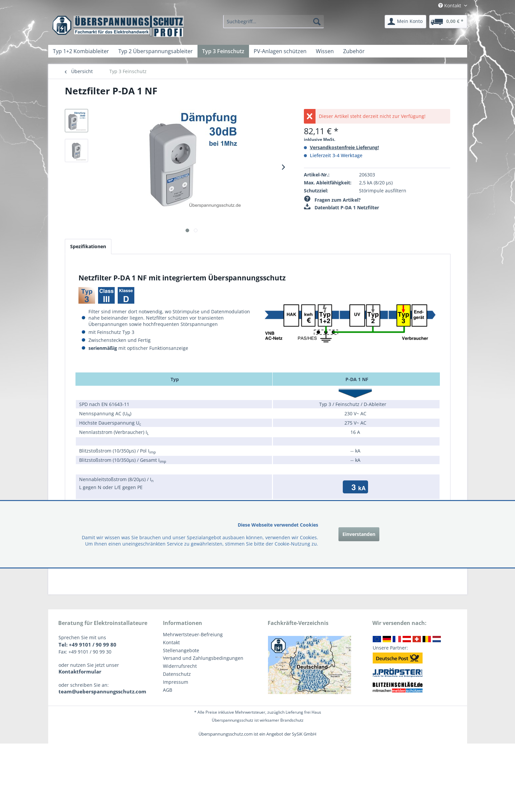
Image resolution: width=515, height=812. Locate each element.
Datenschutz (177, 674)
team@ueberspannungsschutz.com (102, 691)
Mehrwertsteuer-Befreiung (193, 634)
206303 (367, 175)
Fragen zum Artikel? (332, 200)
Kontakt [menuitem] (450, 5)
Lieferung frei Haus (303, 712)
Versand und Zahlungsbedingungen (203, 658)
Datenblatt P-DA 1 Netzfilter (341, 207)
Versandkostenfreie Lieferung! (344, 147)
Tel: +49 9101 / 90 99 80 (87, 645)
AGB (168, 690)
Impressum (176, 682)
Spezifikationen (88, 246)
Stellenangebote (181, 650)
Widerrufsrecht (180, 666)
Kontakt (171, 642)
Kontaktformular (80, 671)
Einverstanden (359, 534)
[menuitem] (273, 22)
